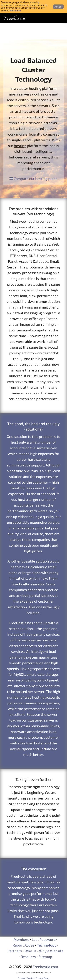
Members (21, 939)
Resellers (28, 957)
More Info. (16, 10)
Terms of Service (26, 978)
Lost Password (44, 939)
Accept (58, 7)
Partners (15, 951)
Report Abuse (23, 945)
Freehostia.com (45, 967)
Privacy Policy (43, 978)
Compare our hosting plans (33, 179)
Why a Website (51, 951)
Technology (47, 945)
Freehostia (14, 19)
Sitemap (45, 957)
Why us (30, 951)
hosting (20, 146)
